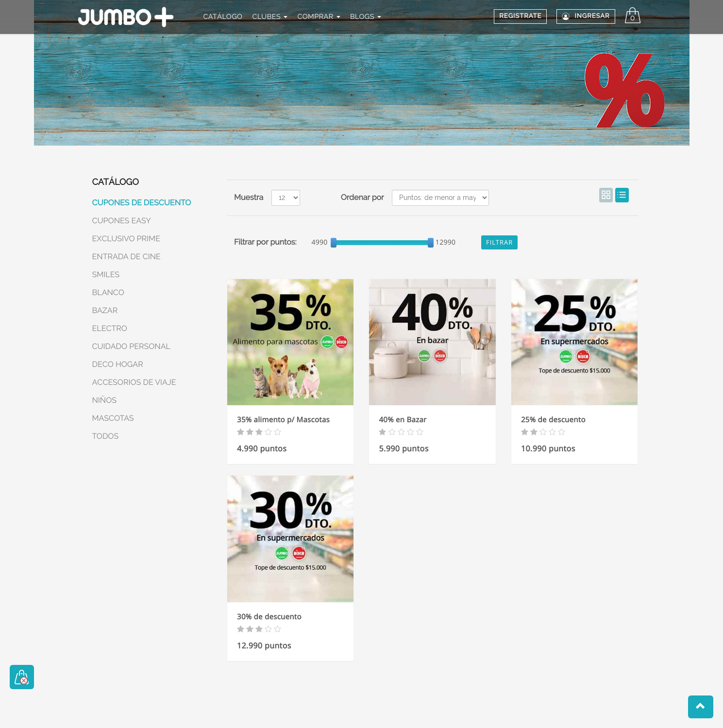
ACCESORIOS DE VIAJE (134, 382)
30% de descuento (269, 617)
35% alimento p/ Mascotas (283, 420)
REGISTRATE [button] (520, 16)
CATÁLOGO (223, 17)
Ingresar (586, 16)
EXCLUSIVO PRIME (126, 239)
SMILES (106, 274)
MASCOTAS (113, 418)
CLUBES (270, 17)
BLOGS (366, 17)
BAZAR (105, 310)
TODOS (106, 436)
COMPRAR (319, 17)
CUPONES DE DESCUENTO (142, 203)
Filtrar (499, 242)
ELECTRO (110, 328)
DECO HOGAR (118, 364)
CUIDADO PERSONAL (132, 346)
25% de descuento (553, 420)
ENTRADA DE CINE (126, 256)
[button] (701, 707)
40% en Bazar (403, 420)
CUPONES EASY (122, 221)
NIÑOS (105, 400)
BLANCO (108, 292)
